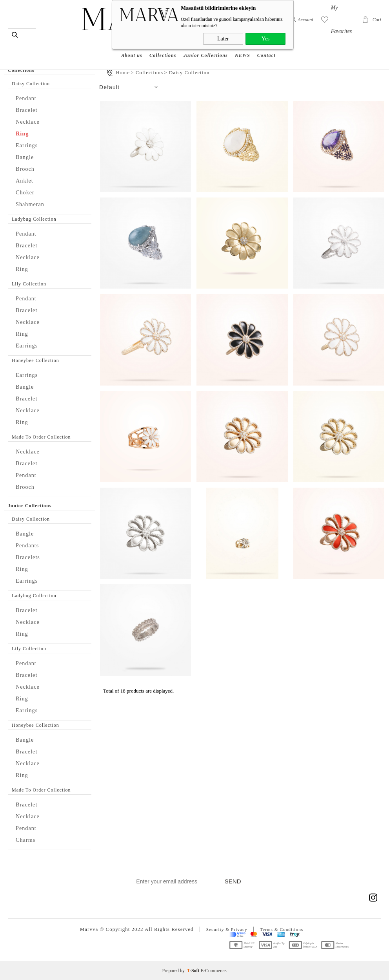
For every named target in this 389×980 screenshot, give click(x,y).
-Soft (194, 970)
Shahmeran (32, 204)
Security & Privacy (224, 929)
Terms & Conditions (284, 929)
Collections (163, 45)
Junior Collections (206, 45)
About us (132, 45)
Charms (27, 840)
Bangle (26, 157)
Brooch (27, 169)
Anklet (26, 180)
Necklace (30, 122)
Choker (27, 192)
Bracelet (28, 110)
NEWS (243, 45)
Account (305, 20)
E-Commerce (213, 970)
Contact (266, 45)
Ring (23, 133)
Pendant (28, 98)
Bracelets (30, 557)
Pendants (29, 545)
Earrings (29, 145)
